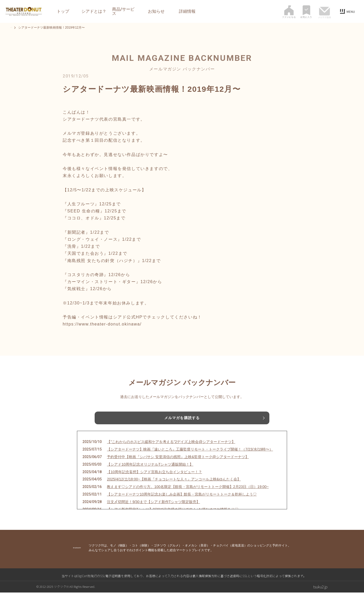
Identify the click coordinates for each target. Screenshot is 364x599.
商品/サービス (123, 11)
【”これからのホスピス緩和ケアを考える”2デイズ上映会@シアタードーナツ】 (171, 448)
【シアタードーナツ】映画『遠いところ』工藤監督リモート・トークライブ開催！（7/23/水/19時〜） (190, 456)
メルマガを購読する (182, 419)
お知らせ (156, 11)
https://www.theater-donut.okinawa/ (102, 324)
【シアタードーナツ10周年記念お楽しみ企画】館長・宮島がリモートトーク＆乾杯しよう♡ (182, 501)
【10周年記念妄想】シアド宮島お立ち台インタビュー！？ (154, 478)
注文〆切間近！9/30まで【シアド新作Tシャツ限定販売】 (153, 508)
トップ (63, 11)
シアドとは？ (94, 11)
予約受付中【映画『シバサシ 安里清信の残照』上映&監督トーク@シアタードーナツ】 (178, 463)
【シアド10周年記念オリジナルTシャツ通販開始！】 (150, 471)
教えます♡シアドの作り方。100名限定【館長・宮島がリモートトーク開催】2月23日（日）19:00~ (188, 493)
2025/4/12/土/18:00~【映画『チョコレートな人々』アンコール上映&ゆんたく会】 (174, 486)
